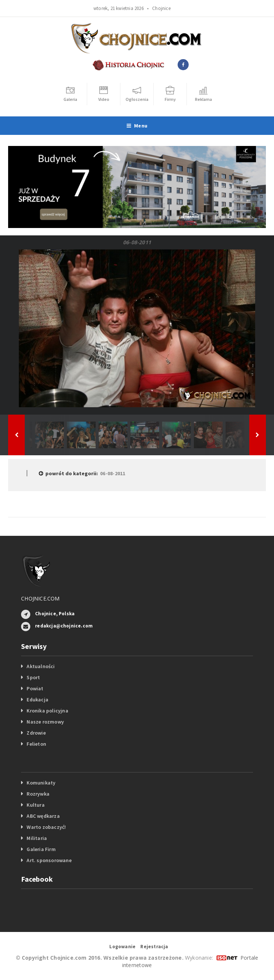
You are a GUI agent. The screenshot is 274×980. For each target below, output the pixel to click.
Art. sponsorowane (49, 860)
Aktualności (41, 666)
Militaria (37, 838)
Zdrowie (36, 733)
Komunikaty (41, 783)
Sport (33, 677)
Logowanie (122, 947)
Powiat (35, 688)
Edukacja (37, 700)
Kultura (35, 805)
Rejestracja (154, 947)
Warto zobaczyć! (46, 827)
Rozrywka (38, 794)
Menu (137, 126)
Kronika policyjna (47, 711)
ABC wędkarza (43, 816)
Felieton (36, 744)
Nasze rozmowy (45, 722)
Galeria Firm (41, 849)
